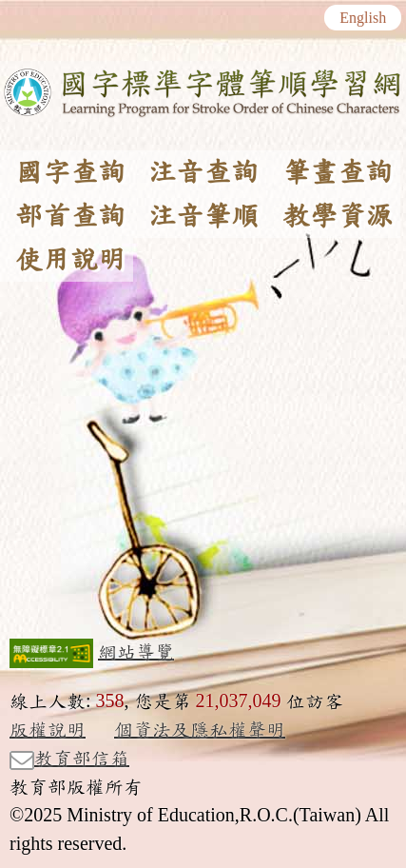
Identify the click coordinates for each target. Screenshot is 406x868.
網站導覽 (136, 652)
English (363, 18)
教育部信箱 (69, 759)
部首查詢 (70, 216)
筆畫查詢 (338, 172)
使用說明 (70, 260)
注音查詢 (203, 172)
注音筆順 (203, 216)
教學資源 (338, 216)
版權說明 (48, 730)
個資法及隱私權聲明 (200, 730)
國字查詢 (70, 172)
